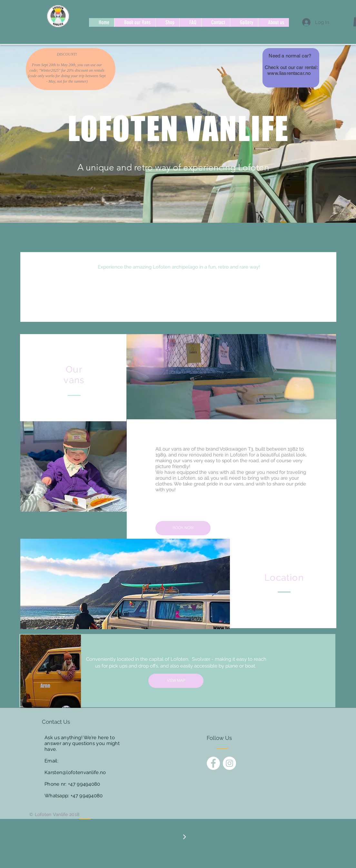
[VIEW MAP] (176, 681)
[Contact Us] (66, 722)
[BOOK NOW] (183, 528)
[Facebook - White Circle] (213, 763)
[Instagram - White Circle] (229, 763)
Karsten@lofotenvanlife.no (75, 772)
